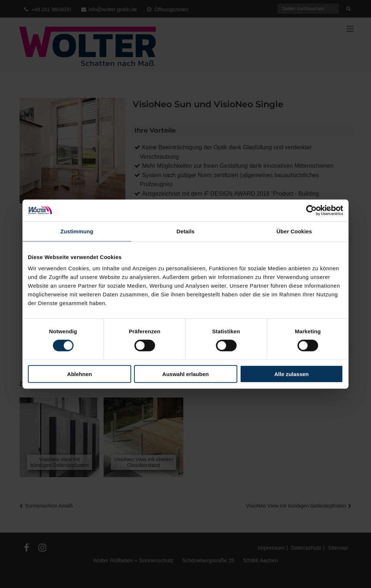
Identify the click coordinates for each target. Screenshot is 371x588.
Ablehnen (79, 374)
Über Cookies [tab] (294, 231)
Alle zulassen (291, 374)
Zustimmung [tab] (77, 231)
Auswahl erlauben (185, 374)
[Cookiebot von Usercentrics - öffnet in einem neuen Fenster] (311, 210)
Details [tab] (185, 231)
